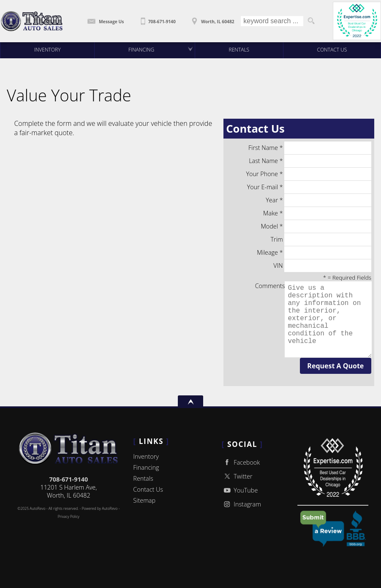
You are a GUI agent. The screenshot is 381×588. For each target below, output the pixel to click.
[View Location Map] (212, 19)
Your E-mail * (309, 187)
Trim (321, 240)
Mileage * (314, 253)
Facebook (241, 462)
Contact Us (148, 489)
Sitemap (144, 500)
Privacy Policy (69, 517)
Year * (318, 200)
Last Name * (310, 161)
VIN (322, 266)
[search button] (311, 21)
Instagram (241, 504)
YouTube (240, 490)
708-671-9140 (69, 479)
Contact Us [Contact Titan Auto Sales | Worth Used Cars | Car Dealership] (332, 50)
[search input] (272, 21)
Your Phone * (309, 174)
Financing (146, 467)
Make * (317, 213)
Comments (313, 320)
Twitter (237, 476)
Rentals (239, 50)
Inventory (146, 456)
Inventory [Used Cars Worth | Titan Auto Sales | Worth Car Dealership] (48, 50)
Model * (316, 226)
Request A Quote (335, 366)
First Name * (310, 148)
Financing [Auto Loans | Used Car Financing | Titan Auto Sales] (141, 50)
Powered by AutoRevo (99, 509)
